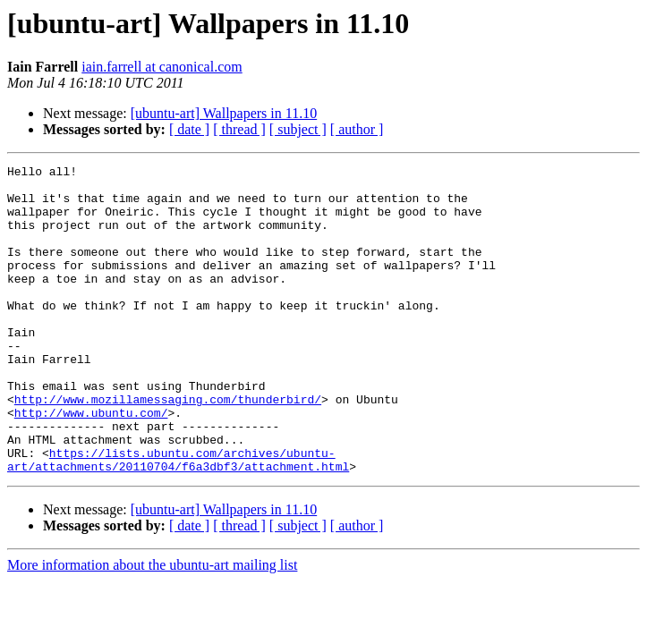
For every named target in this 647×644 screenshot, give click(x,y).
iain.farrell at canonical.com (162, 67)
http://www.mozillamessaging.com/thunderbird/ (168, 447)
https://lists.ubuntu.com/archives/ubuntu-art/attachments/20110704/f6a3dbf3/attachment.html (178, 520)
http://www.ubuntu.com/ (91, 463)
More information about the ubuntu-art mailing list (152, 627)
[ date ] (189, 129)
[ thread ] (239, 129)
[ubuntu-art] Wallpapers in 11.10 (224, 113)
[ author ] (357, 129)
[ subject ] (298, 129)
